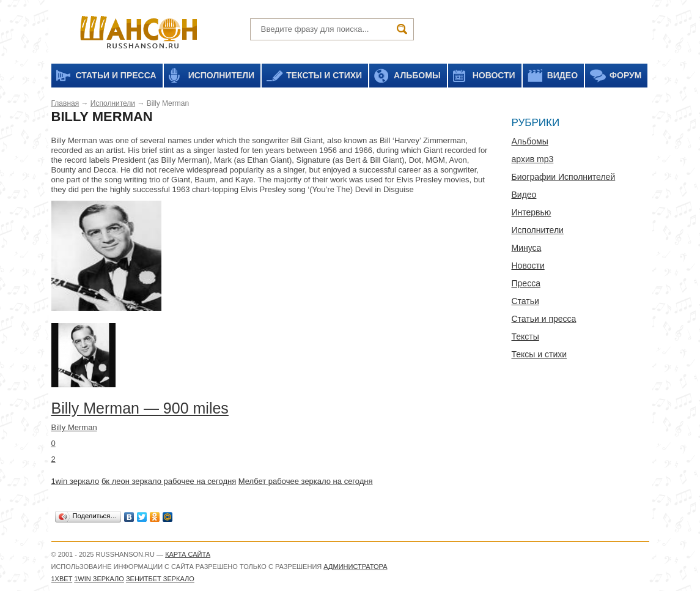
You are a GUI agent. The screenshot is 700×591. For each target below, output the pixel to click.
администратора (355, 567)
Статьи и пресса (544, 319)
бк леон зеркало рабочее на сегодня (169, 481)
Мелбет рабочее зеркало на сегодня (306, 481)
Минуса (527, 248)
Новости (528, 266)
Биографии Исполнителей (564, 177)
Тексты (525, 336)
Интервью (532, 212)
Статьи (525, 301)
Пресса (526, 283)
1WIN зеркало (99, 579)
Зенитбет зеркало (160, 579)
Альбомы (530, 141)
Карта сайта (188, 554)
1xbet (62, 579)
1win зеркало (76, 481)
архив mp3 (533, 159)
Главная (65, 103)
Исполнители (113, 103)
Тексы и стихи (540, 354)
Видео (524, 195)
